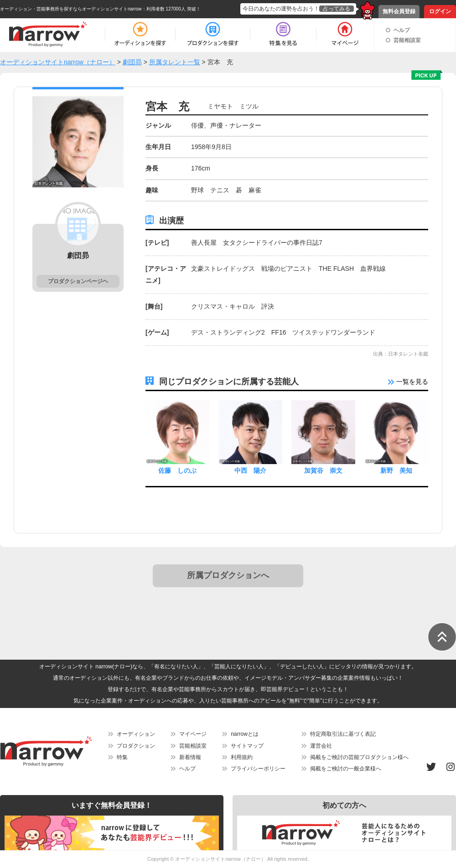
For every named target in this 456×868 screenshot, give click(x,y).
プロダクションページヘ (78, 281)
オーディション (136, 734)
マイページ (193, 734)
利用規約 (242, 757)
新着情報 (190, 757)
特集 (122, 757)
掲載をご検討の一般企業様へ (346, 769)
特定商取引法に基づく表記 (343, 734)
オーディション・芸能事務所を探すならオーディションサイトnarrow (71, 9)
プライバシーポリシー (258, 769)
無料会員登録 (399, 11)
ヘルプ (402, 30)
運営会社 (321, 746)
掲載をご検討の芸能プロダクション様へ (359, 757)
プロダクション (136, 746)
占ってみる (337, 9)
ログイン (440, 11)
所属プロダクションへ (228, 575)
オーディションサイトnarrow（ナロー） (220, 859)
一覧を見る (408, 382)
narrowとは (245, 734)
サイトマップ (247, 746)
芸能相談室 (407, 40)
